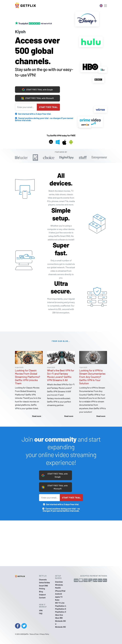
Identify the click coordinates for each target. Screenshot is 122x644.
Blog (41, 592)
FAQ (41, 613)
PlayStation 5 (61, 609)
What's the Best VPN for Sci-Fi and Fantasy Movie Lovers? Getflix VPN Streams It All (61, 375)
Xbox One (59, 615)
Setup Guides (44, 583)
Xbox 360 (59, 618)
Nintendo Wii (60, 627)
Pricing (42, 589)
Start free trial (48, 107)
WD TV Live (60, 603)
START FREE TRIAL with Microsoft (37, 98)
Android (58, 594)
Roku (57, 600)
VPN (41, 610)
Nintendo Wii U (60, 622)
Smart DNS (43, 586)
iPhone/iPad (60, 591)
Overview (59, 582)
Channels (43, 580)
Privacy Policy (44, 634)
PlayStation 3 (61, 612)
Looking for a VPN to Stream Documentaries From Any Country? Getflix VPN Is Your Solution (92, 377)
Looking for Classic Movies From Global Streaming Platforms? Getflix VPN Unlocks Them (28, 377)
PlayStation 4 (61, 606)
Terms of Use (34, 634)
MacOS (58, 588)
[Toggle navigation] (105, 6)
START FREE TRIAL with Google (38, 88)
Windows (59, 585)
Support (42, 595)
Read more (37, 416)
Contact (42, 598)
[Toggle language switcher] (101, 6)
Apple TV (59, 597)
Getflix (26, 634)
